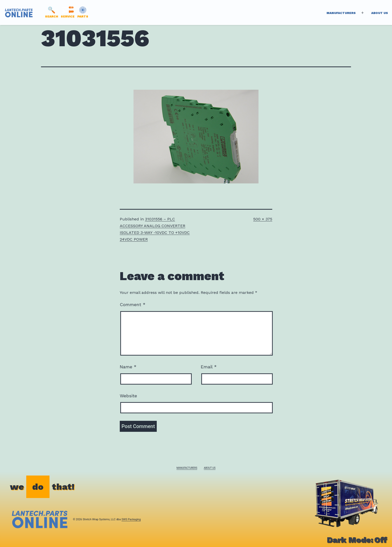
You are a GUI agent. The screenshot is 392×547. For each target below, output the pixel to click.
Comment (133, 304)
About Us (380, 13)
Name (128, 367)
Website (128, 396)
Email (209, 367)
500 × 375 (263, 219)
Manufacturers (341, 13)
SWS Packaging (131, 519)
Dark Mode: (357, 540)
